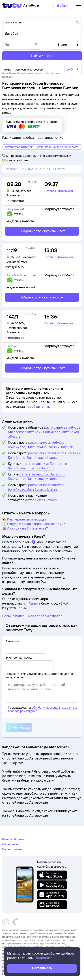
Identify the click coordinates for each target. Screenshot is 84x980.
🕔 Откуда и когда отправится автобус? (34, 524)
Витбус (12, 346)
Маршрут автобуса (59, 209)
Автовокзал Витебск (41, 500)
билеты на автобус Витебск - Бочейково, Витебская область (37, 476)
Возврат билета (13, 839)
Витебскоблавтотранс (22, 275)
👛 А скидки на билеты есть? (25, 528)
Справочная (10, 844)
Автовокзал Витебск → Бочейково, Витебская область (42, 147)
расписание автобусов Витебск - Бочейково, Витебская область (44, 455)
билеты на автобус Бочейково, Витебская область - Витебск (38, 466)
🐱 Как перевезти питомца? (24, 519)
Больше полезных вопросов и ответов (32, 616)
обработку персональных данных (54, 708)
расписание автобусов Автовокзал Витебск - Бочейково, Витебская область (44, 432)
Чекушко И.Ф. (16, 209)
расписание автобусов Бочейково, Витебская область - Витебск (40, 445)
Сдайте (35, 603)
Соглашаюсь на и (41, 709)
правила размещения (23, 711)
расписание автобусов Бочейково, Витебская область (36, 487)
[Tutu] (12, 5)
